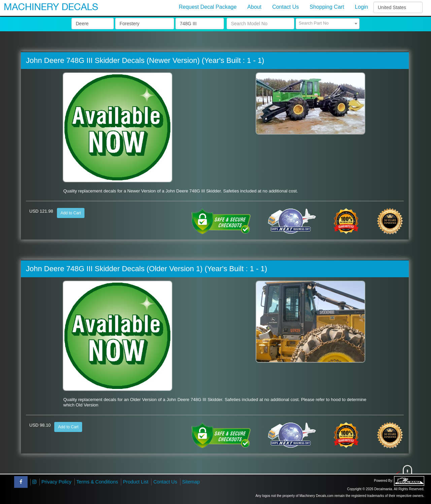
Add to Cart (71, 213)
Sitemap (191, 482)
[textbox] (328, 23)
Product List (136, 482)
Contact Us (165, 482)
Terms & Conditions (97, 482)
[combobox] (328, 24)
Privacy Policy (56, 482)
